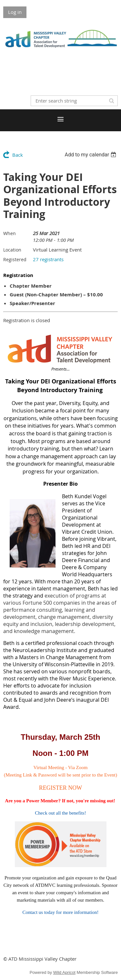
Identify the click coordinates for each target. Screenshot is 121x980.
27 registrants (48, 259)
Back (18, 155)
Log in (15, 12)
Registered (15, 259)
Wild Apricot (64, 972)
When (10, 233)
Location (12, 250)
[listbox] (91, 155)
